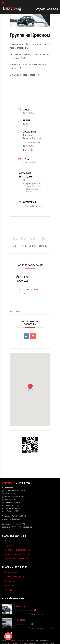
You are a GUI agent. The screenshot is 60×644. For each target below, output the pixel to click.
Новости (9, 585)
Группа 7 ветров (22, 624)
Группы (8, 545)
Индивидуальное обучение (18, 554)
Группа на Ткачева (24, 611)
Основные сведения (15, 577)
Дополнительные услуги (17, 559)
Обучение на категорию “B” (18, 550)
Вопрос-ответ (12, 572)
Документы (11, 581)
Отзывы (9, 590)
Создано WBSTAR (16, 640)
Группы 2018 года (32, 206)
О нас (8, 541)
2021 (18, 312)
